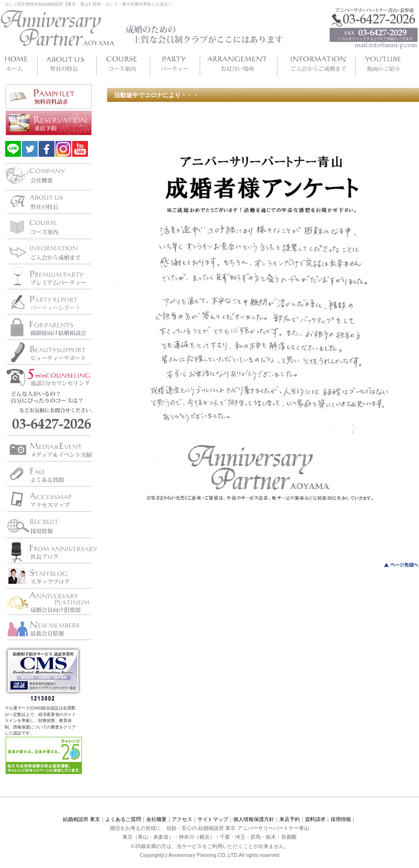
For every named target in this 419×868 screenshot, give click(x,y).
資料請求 (315, 819)
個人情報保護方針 (254, 819)
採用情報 (341, 819)
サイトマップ (213, 819)
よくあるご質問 (123, 819)
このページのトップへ (395, 565)
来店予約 (290, 819)
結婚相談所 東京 (81, 819)
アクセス (182, 819)
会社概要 (156, 819)
